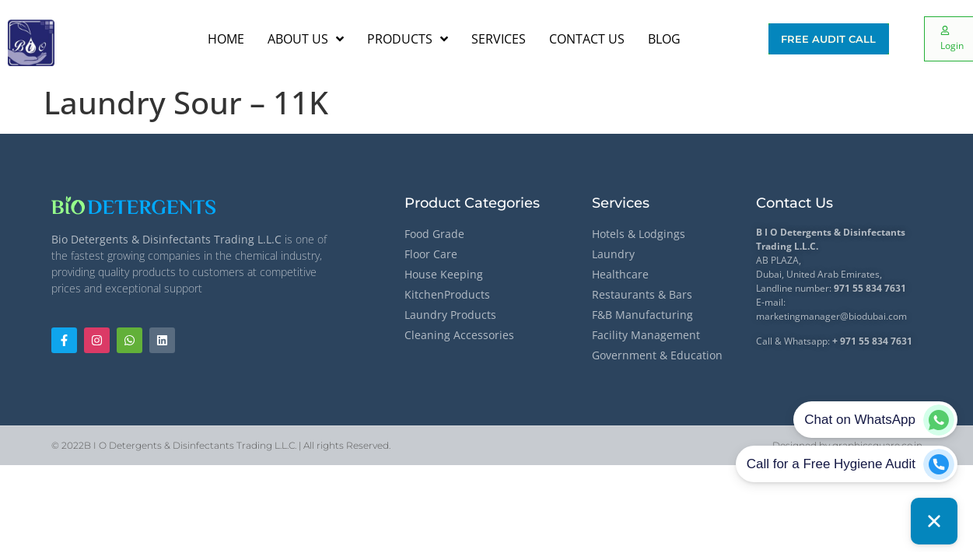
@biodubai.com (873, 316)
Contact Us (794, 203)
